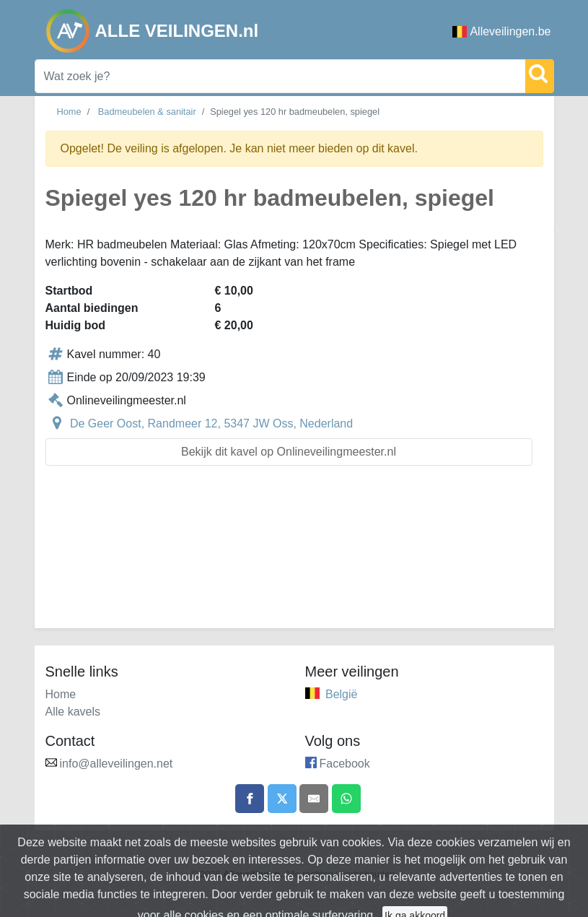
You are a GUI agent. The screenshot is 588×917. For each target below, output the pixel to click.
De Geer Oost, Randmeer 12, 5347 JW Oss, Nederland (211, 423)
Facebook (345, 764)
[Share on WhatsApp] (346, 799)
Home (69, 112)
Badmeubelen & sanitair (147, 112)
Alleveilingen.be (501, 31)
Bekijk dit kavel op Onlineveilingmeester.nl (289, 452)
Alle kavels (73, 712)
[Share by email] (314, 799)
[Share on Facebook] (250, 799)
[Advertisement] (294, 556)
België (341, 694)
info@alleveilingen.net (117, 764)
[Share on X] (282, 799)
